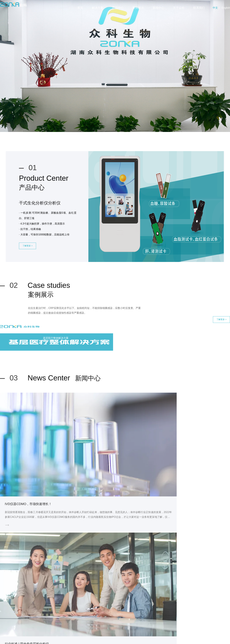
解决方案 (98, 8)
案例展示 (138, 8)
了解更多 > (40, 250)
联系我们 (199, 8)
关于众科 (179, 8)
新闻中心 (158, 8)
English (226, 8)
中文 (215, 8)
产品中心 (118, 8)
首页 (80, 8)
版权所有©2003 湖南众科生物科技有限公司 (115, 638)
